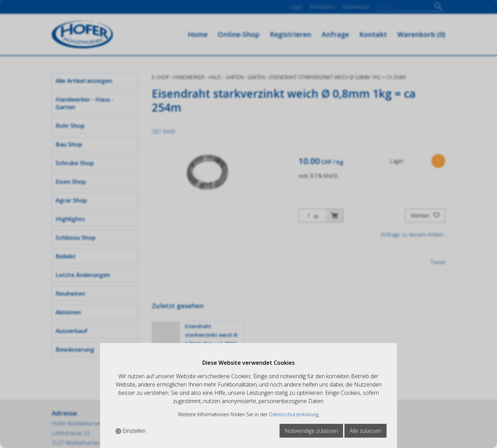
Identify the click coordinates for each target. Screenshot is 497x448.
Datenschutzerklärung (294, 414)
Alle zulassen (366, 431)
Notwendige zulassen (311, 431)
